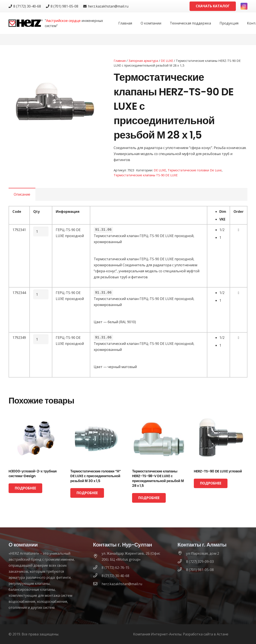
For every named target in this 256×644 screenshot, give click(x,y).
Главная (120, 61)
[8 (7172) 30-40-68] (97, 576)
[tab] (22, 194)
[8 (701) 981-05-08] (182, 570)
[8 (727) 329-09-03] (182, 562)
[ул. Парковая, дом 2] (182, 553)
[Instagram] (244, 6)
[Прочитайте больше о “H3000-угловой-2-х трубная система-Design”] (25, 488)
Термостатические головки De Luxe (195, 170)
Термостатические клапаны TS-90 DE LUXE (146, 175)
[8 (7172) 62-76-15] (97, 568)
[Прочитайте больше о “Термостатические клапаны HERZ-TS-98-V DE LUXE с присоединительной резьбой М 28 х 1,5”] (149, 498)
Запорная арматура (143, 61)
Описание (22, 194)
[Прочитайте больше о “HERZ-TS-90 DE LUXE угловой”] (211, 483)
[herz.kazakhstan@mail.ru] (97, 584)
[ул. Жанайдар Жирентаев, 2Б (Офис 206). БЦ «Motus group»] (97, 556)
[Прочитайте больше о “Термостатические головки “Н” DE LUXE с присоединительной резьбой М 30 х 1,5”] (87, 493)
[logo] (26, 23)
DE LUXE (167, 61)
